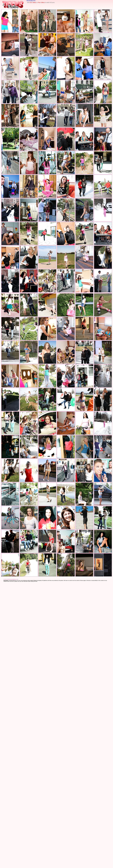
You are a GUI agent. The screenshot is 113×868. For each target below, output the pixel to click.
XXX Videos (33, 2)
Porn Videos (41, 2)
